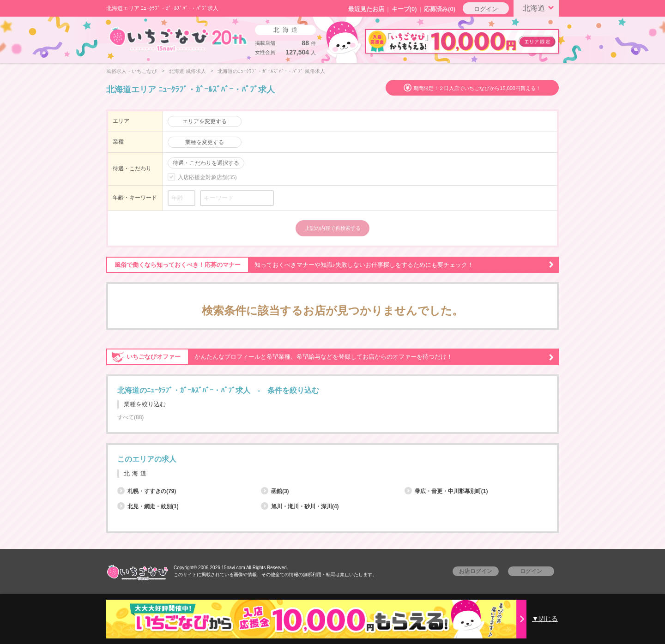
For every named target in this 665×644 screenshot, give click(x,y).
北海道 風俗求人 (187, 71)
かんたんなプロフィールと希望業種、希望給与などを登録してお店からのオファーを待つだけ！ (330, 357)
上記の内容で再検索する (333, 228)
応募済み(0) (440, 9)
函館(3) (275, 491)
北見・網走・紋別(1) (148, 506)
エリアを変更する (205, 121)
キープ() (404, 9)
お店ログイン (476, 571)
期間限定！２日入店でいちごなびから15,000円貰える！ (477, 88)
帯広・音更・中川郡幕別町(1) (446, 491)
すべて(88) (130, 417)
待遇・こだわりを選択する (206, 163)
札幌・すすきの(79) (147, 491)
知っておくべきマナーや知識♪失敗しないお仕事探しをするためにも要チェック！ (330, 265)
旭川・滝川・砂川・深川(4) (300, 506)
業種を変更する (205, 142)
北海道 (540, 7)
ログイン (486, 9)
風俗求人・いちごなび (132, 71)
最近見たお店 (366, 9)
